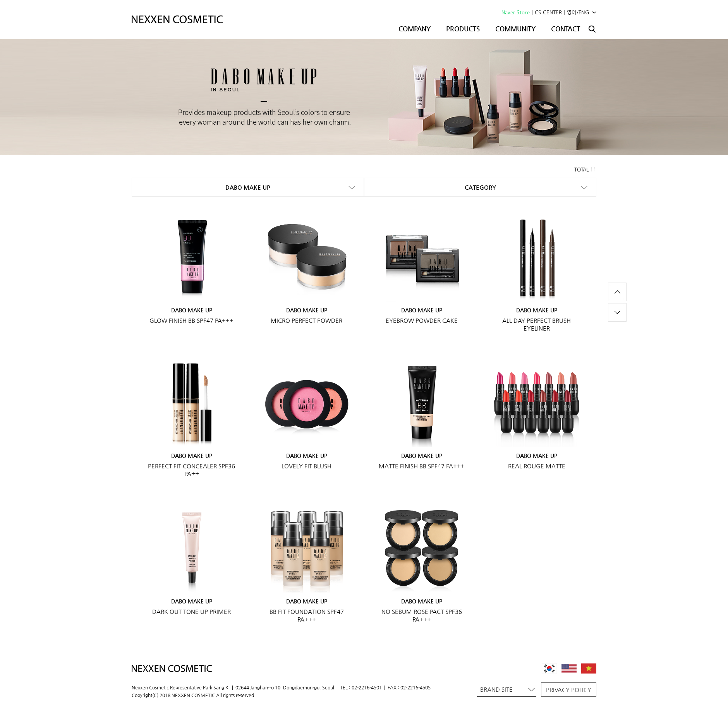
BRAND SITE (507, 689)
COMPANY (415, 29)
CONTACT (566, 29)
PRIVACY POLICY (569, 690)
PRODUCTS (463, 29)
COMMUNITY (515, 29)
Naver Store (516, 12)
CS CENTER (548, 12)
